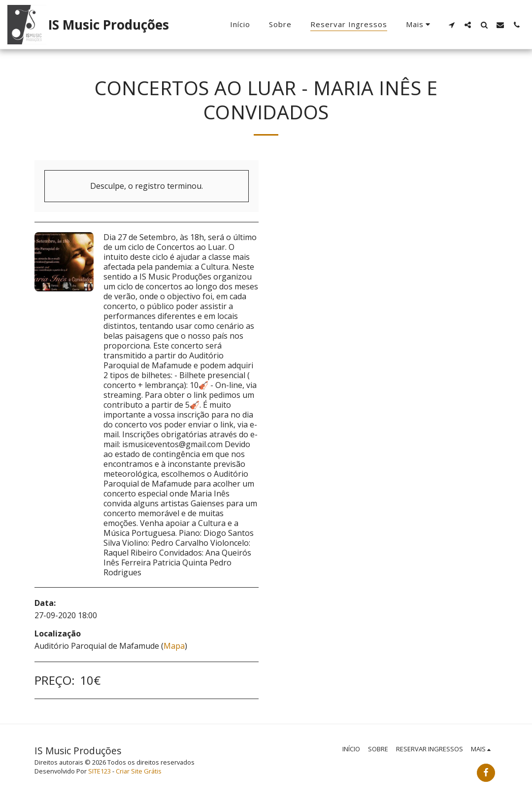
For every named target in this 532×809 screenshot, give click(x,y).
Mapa (174, 646)
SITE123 (100, 771)
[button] (451, 25)
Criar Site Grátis (139, 771)
